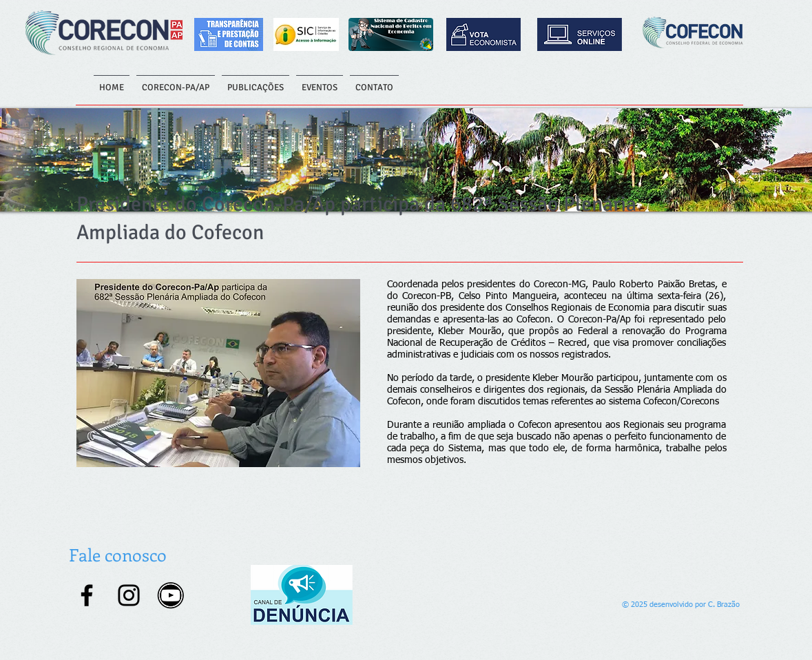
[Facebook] (87, 595)
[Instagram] (129, 595)
